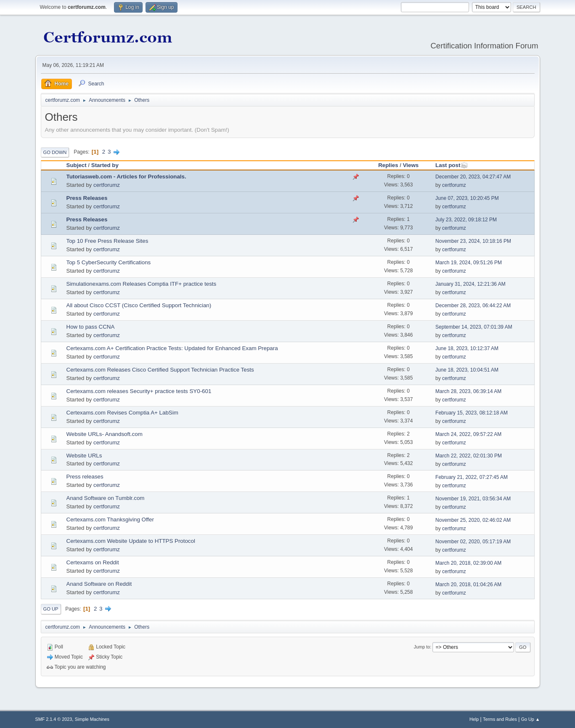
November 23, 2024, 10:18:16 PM (473, 241)
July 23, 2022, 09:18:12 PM (466, 220)
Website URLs (84, 456)
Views (411, 165)
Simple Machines (92, 719)
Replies (388, 165)
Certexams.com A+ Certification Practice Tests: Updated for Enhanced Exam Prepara (172, 348)
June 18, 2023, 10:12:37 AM (467, 348)
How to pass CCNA (91, 327)
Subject (77, 165)
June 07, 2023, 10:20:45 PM (467, 198)
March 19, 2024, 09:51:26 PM (469, 263)
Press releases (85, 477)
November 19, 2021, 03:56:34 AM (473, 499)
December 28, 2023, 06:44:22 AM (473, 306)
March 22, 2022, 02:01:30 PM (469, 456)
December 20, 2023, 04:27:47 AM (473, 177)
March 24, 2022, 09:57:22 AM (468, 434)
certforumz (107, 185)
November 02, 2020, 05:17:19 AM (473, 542)
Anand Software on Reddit (99, 584)
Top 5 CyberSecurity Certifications (109, 262)
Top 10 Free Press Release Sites (107, 241)
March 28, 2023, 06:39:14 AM (468, 391)
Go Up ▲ (531, 719)
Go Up (51, 609)
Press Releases (87, 198)
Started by (105, 165)
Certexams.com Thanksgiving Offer (110, 519)
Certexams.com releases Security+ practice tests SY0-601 (139, 391)
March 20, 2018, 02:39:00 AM (468, 563)
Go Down (55, 152)
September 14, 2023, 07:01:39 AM (474, 327)
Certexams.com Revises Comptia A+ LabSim (122, 413)
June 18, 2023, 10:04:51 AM (467, 370)
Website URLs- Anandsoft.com (105, 434)
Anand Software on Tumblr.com (106, 498)
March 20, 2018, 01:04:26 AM (468, 585)
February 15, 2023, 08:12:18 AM (472, 413)
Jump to (422, 647)
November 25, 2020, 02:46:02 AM (473, 520)
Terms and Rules (500, 719)
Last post (452, 165)
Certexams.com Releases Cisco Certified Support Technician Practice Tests (160, 370)
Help (474, 719)
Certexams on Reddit (93, 562)
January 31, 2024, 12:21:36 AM (470, 284)
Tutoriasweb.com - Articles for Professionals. (126, 177)
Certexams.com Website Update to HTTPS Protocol (131, 541)
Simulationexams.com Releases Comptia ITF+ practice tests (142, 284)
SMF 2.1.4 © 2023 (54, 719)
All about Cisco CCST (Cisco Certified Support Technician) (139, 305)
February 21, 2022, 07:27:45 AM (472, 477)
